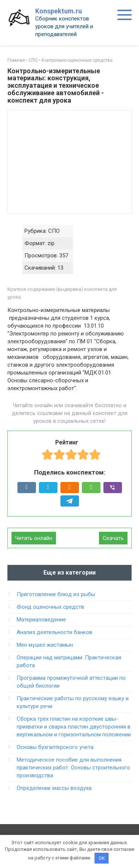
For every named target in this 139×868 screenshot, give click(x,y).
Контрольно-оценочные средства (77, 60)
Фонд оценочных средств (50, 607)
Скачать (113, 538)
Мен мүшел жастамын (45, 645)
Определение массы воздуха (54, 788)
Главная (16, 60)
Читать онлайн (34, 538)
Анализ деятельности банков (54, 632)
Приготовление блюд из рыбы (56, 594)
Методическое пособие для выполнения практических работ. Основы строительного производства (73, 768)
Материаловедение (41, 620)
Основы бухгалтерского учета (55, 747)
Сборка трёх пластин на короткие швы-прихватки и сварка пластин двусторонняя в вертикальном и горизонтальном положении (74, 727)
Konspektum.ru (59, 11)
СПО (33, 60)
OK (102, 858)
